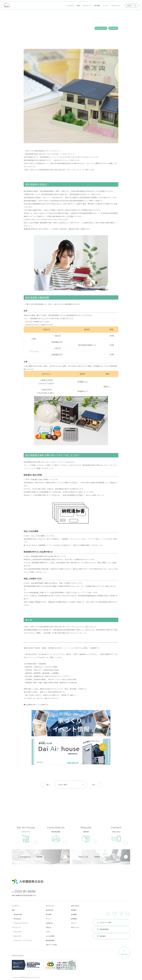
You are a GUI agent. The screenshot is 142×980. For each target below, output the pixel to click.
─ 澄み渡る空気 (17, 914)
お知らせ (49, 927)
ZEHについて (75, 927)
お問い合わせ (75, 906)
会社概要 (74, 914)
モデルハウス (116, 6)
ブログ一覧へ (71, 785)
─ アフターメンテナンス (20, 923)
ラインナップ (87, 6)
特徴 (78, 6)
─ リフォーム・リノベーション (22, 940)
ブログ (48, 932)
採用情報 (74, 919)
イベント (106, 6)
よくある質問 (50, 936)
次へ (94, 785)
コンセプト (70, 6)
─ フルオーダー (17, 932)
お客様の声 (49, 923)
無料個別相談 (50, 940)
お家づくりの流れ (51, 945)
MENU (131, 6)
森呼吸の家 (49, 910)
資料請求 (74, 910)
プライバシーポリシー (18, 955)
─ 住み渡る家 (16, 919)
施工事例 (97, 6)
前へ (48, 785)
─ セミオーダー (17, 936)
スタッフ (74, 923)
